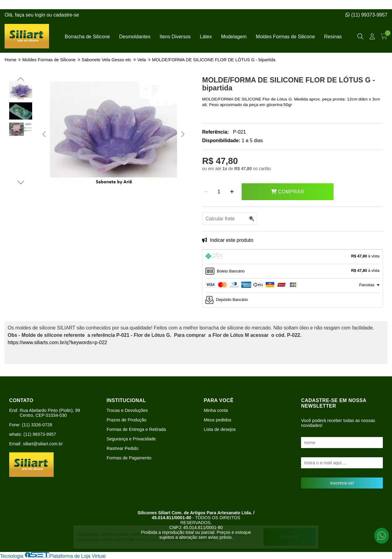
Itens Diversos (175, 37)
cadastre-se (66, 15)
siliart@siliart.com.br (43, 444)
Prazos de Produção (126, 420)
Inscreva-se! (342, 483)
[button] (44, 134)
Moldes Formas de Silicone (285, 37)
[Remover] (206, 192)
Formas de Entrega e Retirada (136, 429)
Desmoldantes (135, 37)
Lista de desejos (220, 429)
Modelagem (234, 37)
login (41, 15)
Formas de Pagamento (129, 458)
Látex (206, 37)
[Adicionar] (232, 192)
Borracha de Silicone (87, 37)
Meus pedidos (218, 420)
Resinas (333, 37)
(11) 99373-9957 (366, 15)
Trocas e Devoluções (127, 410)
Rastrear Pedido (123, 448)
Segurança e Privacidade (131, 439)
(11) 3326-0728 (37, 425)
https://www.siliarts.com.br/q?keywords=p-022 (57, 342)
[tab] (292, 257)
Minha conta (216, 410)
